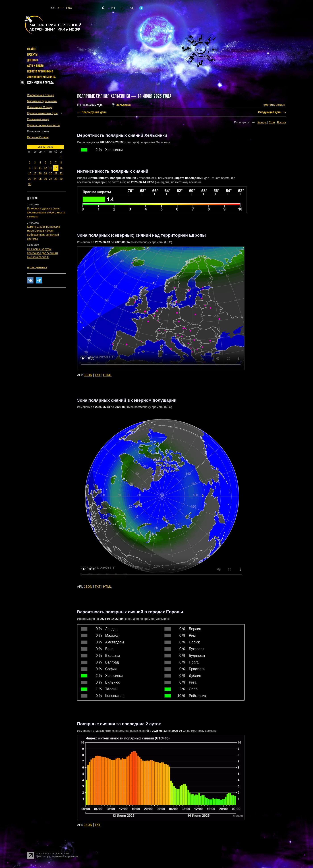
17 (35, 174)
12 (45, 168)
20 (51, 174)
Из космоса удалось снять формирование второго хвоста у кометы (46, 213)
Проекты (32, 55)
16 (30, 174)
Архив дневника (37, 267)
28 (56, 179)
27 (51, 179)
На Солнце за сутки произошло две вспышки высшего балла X (43, 253)
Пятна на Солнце (38, 137)
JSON (88, 375)
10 (35, 168)
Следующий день (270, 112)
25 (40, 179)
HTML (107, 375)
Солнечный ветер (38, 119)
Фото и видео (35, 66)
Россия (281, 122)
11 (40, 168)
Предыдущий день (94, 112)
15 (61, 168)
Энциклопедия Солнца (41, 77)
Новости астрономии (40, 71)
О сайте (32, 49)
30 (30, 184)
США (272, 122)
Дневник (33, 60)
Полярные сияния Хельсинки (104, 96)
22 (61, 174)
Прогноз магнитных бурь (42, 113)
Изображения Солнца (41, 95)
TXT (97, 375)
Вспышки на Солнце (40, 107)
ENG (69, 8)
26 (45, 179)
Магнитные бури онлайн (42, 101)
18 (40, 174)
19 (45, 174)
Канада (262, 122)
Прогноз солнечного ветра (44, 125)
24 (35, 179)
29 (61, 179)
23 (30, 179)
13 (51, 168)
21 (56, 174)
